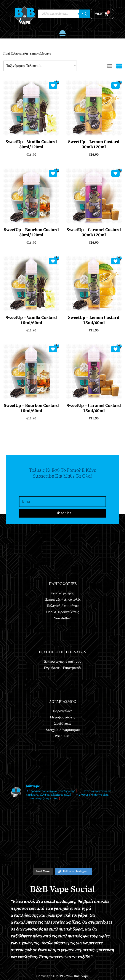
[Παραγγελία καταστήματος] (40, 66)
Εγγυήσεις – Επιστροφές (63, 668)
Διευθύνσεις (62, 724)
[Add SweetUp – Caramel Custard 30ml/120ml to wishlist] (115, 173)
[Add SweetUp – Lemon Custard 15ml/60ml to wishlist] (115, 261)
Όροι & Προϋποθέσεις (62, 612)
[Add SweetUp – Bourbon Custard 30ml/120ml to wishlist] (53, 173)
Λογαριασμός (62, 702)
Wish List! (63, 736)
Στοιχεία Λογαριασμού (63, 730)
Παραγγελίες (62, 711)
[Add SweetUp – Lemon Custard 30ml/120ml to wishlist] (115, 85)
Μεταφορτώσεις (62, 717)
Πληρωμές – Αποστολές (63, 600)
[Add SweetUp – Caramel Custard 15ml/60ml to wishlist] (115, 349)
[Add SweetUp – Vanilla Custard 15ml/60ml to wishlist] (53, 261)
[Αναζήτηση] (85, 14)
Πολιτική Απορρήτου (63, 606)
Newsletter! (62, 618)
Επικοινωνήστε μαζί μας (62, 662)
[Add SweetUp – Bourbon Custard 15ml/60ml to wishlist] (53, 349)
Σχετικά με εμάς (62, 593)
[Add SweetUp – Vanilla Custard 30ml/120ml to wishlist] (53, 85)
